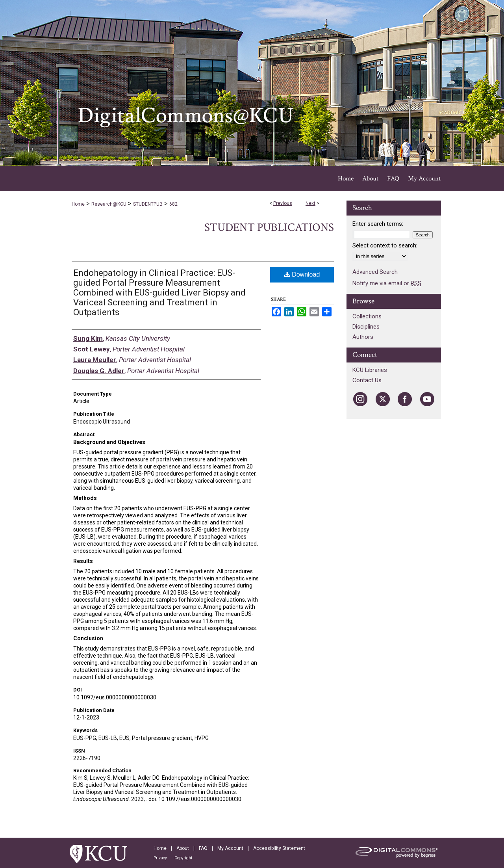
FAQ (203, 848)
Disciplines (366, 327)
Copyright (183, 858)
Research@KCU (109, 204)
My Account (230, 848)
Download (302, 274)
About (183, 848)
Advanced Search (375, 272)
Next (310, 203)
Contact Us (367, 380)
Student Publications (269, 228)
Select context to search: (385, 245)
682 (173, 204)
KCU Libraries (370, 370)
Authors (363, 337)
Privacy (160, 858)
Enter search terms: (378, 224)
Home (78, 204)
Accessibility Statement (279, 848)
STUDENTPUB (148, 204)
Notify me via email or (387, 283)
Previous (283, 203)
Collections (367, 316)
